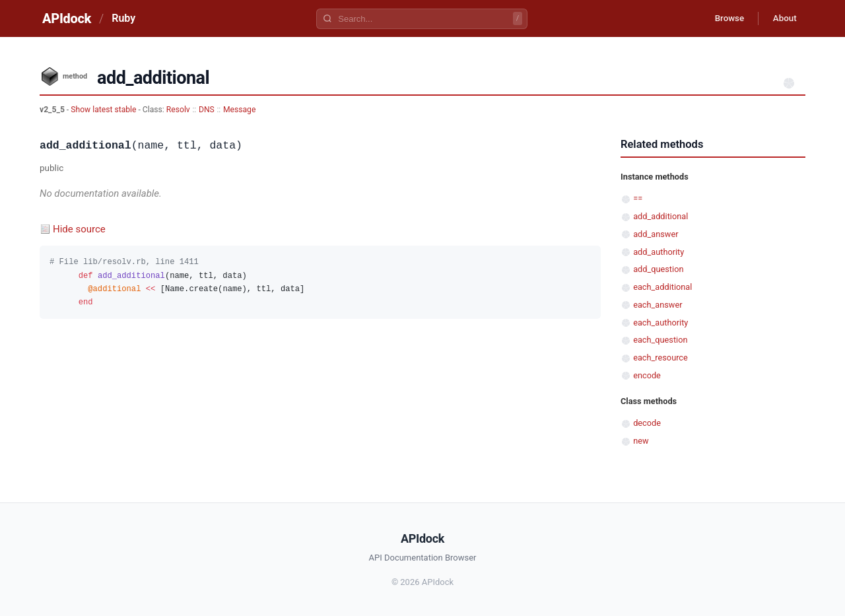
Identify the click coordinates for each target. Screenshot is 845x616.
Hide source (79, 229)
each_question (660, 340)
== (638, 198)
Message (239, 110)
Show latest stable (104, 110)
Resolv (178, 110)
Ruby (123, 18)
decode (647, 423)
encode (647, 375)
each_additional (662, 287)
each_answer (658, 305)
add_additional (660, 216)
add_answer (656, 234)
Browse (723, 18)
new (641, 441)
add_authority (659, 252)
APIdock (67, 18)
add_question (658, 269)
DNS (207, 110)
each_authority (660, 323)
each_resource (660, 358)
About (782, 18)
